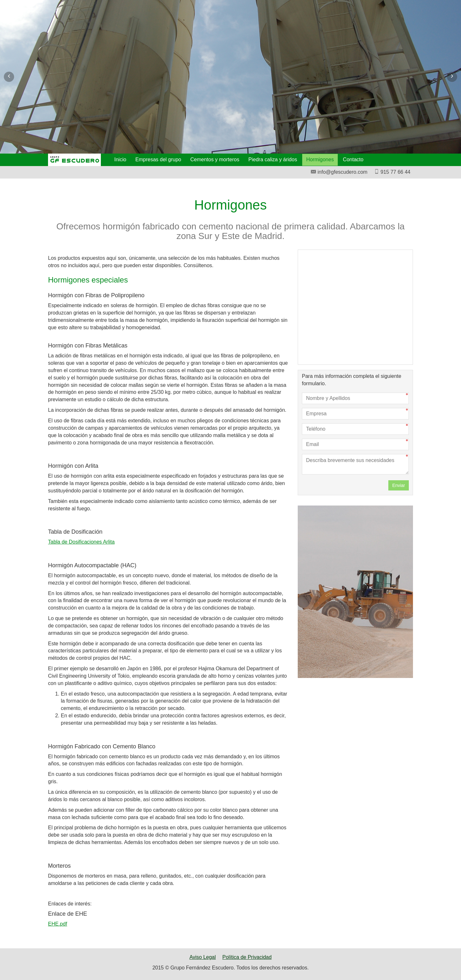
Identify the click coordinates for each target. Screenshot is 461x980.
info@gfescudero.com (339, 172)
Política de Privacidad (247, 957)
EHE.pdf (58, 924)
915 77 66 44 (392, 172)
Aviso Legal (203, 957)
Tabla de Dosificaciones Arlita (81, 542)
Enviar (399, 485)
